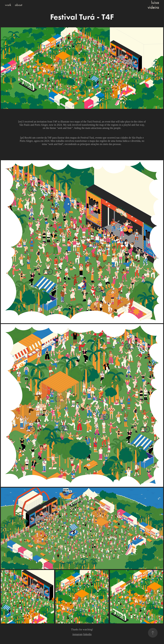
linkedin (87, 634)
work (8, 5)
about (18, 5)
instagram (77, 634)
